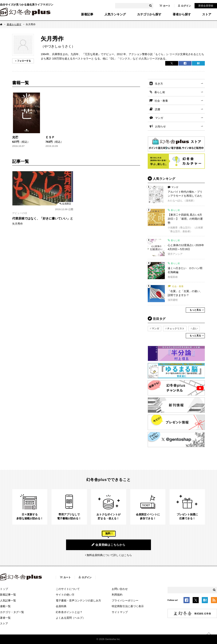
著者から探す (182, 14)
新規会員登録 (206, 6)
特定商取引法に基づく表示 (128, 606)
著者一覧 (5, 618)
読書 (158, 109)
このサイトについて (68, 589)
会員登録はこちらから (108, 545)
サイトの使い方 (65, 595)
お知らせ (160, 126)
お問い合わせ (120, 589)
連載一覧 (5, 606)
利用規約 (117, 595)
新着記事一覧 (8, 595)
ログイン (184, 6)
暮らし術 (160, 92)
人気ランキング (115, 14)
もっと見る (195, 310)
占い (195, 328)
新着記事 (87, 14)
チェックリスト (176, 328)
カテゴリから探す (149, 14)
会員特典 (61, 606)
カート (165, 6)
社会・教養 (161, 101)
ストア (207, 14)
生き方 (159, 84)
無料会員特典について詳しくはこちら (109, 555)
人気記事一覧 (8, 600)
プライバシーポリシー (125, 600)
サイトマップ (120, 612)
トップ (4, 589)
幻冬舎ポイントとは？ (69, 612)
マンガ (159, 118)
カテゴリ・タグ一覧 (12, 612)
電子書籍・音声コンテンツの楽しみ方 (78, 600)
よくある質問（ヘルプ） (70, 618)
